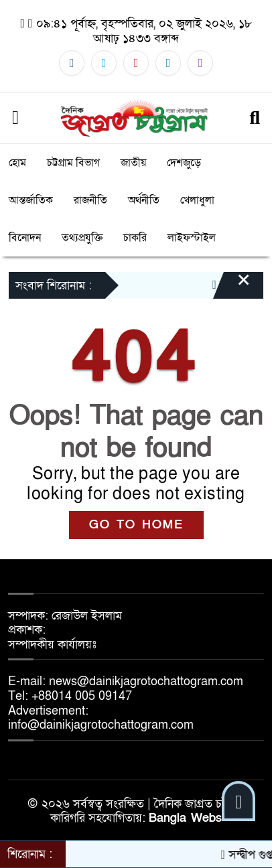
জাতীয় (133, 163)
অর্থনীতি (144, 200)
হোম (17, 163)
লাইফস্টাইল (192, 238)
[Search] (255, 118)
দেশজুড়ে (184, 163)
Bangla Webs (185, 818)
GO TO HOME (136, 525)
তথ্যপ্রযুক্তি (82, 238)
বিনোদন (25, 238)
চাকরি (135, 238)
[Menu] (15, 118)
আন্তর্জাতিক (31, 200)
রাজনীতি (90, 200)
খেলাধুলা (197, 200)
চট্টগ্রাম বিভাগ (73, 163)
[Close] (232, 287)
